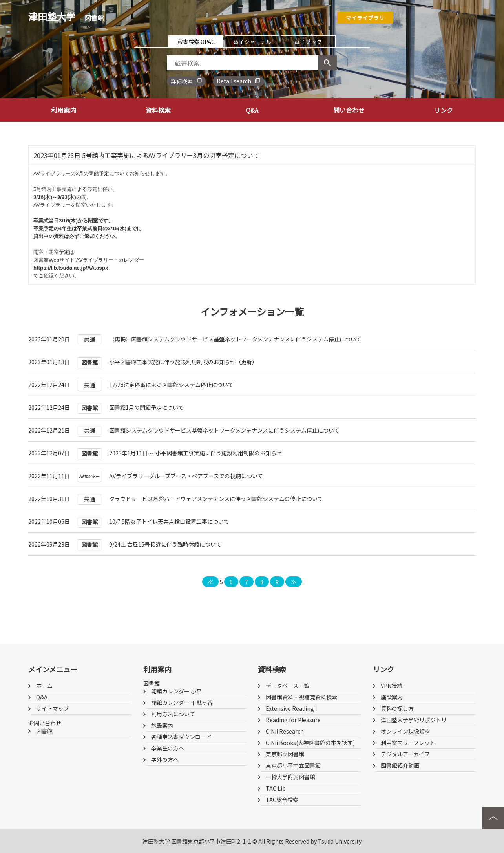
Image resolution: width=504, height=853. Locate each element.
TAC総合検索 (282, 800)
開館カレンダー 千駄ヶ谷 (182, 703)
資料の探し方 (397, 708)
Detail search (234, 81)
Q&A (252, 110)
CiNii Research (285, 731)
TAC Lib (276, 788)
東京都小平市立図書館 (293, 765)
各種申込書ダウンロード (181, 737)
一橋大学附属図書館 (290, 777)
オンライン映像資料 (405, 731)
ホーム (44, 686)
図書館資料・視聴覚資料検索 (301, 697)
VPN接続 (392, 686)
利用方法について (173, 714)
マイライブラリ (365, 18)
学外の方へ (165, 759)
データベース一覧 (288, 686)
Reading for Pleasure (293, 720)
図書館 (44, 731)
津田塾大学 (66, 16)
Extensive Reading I (291, 708)
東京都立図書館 (285, 754)
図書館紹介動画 (400, 765)
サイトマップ (53, 708)
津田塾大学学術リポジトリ (414, 720)
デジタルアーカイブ (405, 754)
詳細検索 (182, 81)
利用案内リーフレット (408, 743)
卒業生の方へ (168, 748)
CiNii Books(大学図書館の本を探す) (310, 743)
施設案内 (162, 725)
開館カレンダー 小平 (176, 691)
